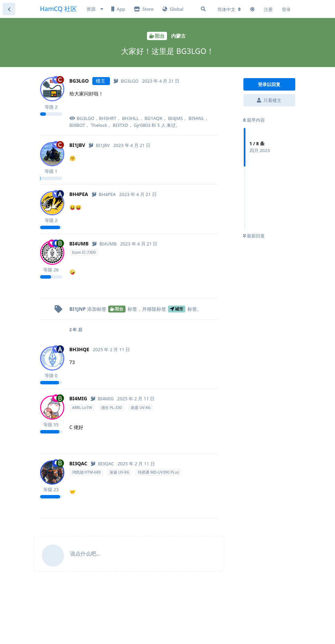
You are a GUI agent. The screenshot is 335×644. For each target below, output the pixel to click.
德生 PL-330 (112, 407)
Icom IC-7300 (84, 252)
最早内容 (254, 120)
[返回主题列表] (9, 9)
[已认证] (126, 81)
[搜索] (203, 9)
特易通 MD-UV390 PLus (158, 472)
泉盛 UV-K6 (140, 407)
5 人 (161, 125)
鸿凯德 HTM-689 (87, 472)
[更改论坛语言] (229, 9)
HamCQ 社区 (58, 9)
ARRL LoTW (82, 407)
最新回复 (254, 236)
